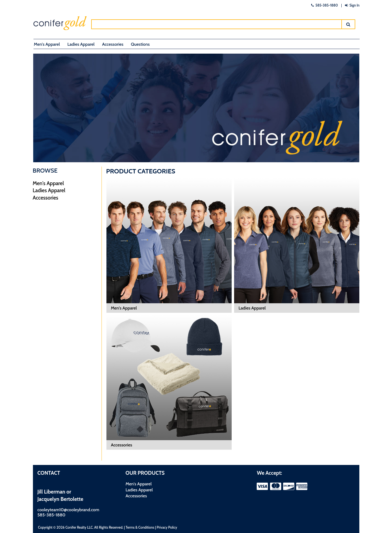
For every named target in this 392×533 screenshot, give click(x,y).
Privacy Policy (167, 527)
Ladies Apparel (81, 44)
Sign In (352, 5)
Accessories (113, 44)
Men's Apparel (47, 44)
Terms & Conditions (140, 527)
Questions (140, 44)
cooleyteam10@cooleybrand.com (68, 510)
